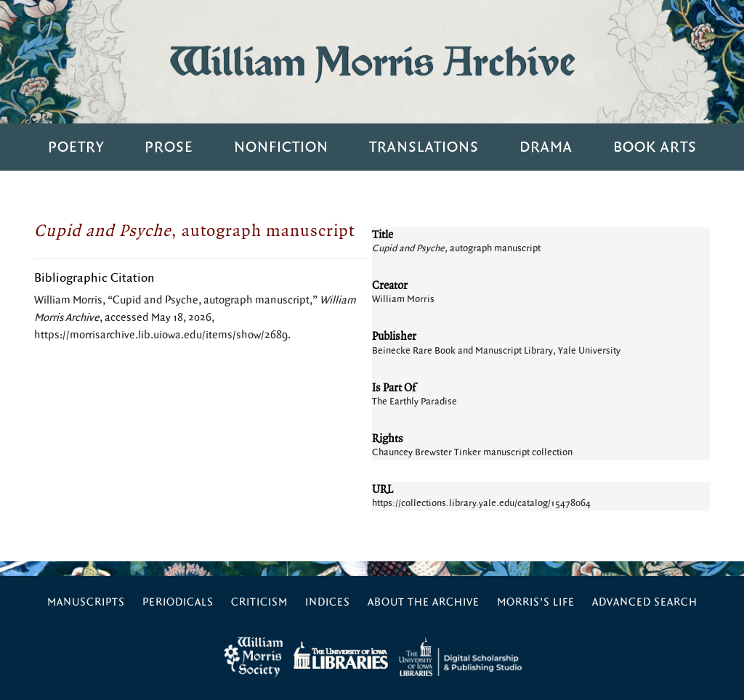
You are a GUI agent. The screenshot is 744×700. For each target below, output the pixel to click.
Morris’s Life (536, 602)
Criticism (259, 602)
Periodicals (178, 602)
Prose (169, 147)
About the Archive (424, 602)
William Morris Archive (372, 61)
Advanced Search (645, 602)
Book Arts (655, 147)
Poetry (76, 147)
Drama (546, 147)
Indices (328, 602)
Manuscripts (86, 602)
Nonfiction (281, 147)
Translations (424, 147)
